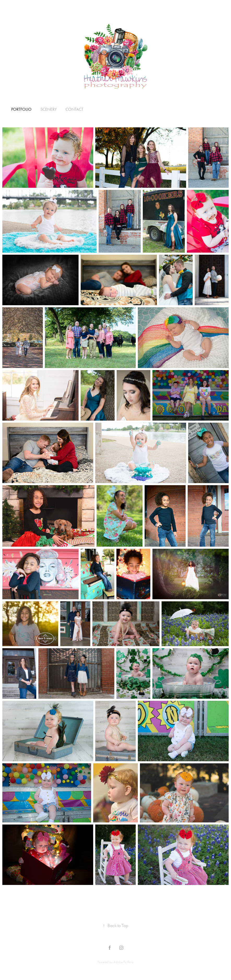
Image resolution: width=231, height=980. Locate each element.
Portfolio (21, 109)
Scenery (49, 109)
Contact (74, 109)
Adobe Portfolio (124, 962)
